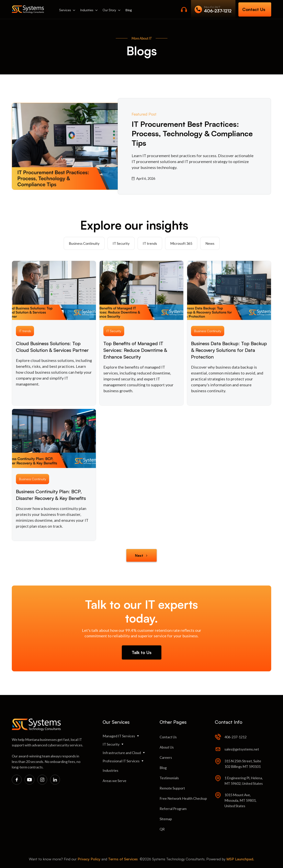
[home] (28, 10)
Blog (129, 10)
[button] (67, 10)
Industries (87, 10)
